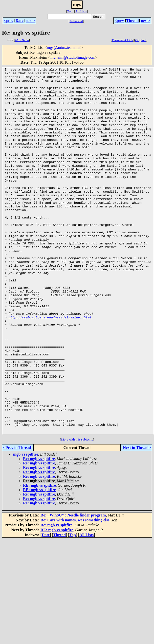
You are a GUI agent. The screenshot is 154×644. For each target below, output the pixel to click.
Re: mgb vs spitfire (39, 532)
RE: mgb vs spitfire (39, 559)
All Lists (81, 11)
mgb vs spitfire (26, 527)
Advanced (76, 21)
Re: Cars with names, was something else (75, 593)
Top (70, 11)
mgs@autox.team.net (64, 47)
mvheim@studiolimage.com (73, 57)
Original (141, 40)
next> (30, 21)
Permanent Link (123, 40)
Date (20, 21)
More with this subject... (77, 513)
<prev (9, 21)
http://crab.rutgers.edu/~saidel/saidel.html (50, 368)
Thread (132, 21)
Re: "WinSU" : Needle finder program (73, 588)
